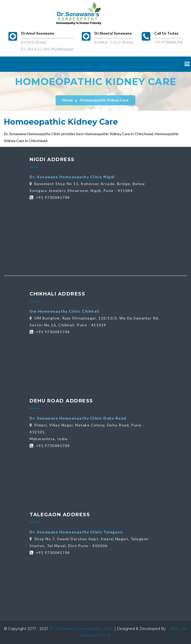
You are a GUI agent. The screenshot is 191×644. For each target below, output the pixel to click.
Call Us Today (166, 33)
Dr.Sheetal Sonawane (113, 33)
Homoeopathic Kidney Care (104, 100)
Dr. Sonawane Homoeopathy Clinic (82, 629)
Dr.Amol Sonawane (38, 33)
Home (68, 100)
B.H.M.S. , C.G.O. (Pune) (114, 42)
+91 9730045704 (169, 42)
